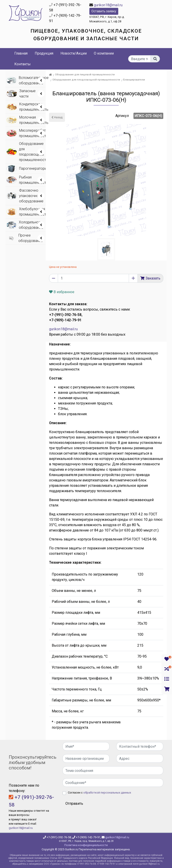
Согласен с (99, 793)
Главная (21, 53)
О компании (104, 53)
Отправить (74, 803)
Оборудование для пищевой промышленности (85, 75)
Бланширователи (134, 80)
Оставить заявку (104, 11)
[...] (140, 59)
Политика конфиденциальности (86, 845)
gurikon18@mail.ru (108, 5)
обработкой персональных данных (107, 793)
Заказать (153, 278)
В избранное (62, 292)
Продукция (44, 53)
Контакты (23, 64)
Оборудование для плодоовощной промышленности (86, 80)
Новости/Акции (74, 53)
